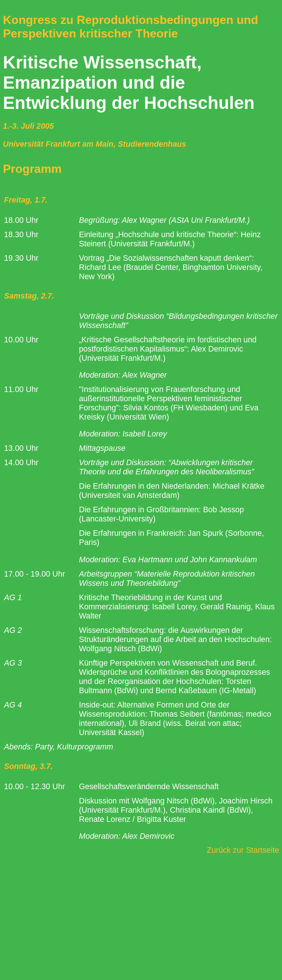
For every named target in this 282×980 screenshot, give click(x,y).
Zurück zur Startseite (243, 850)
